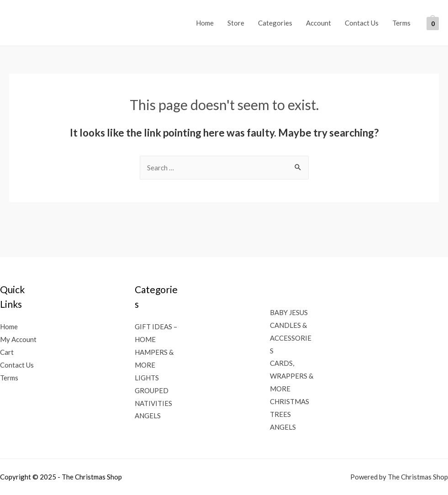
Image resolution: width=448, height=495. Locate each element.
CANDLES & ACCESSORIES (291, 338)
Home (205, 23)
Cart (7, 352)
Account (319, 23)
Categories (275, 23)
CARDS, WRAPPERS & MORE (292, 376)
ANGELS (148, 416)
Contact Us (362, 23)
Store (236, 23)
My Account (18, 339)
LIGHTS (147, 378)
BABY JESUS (289, 312)
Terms (401, 23)
